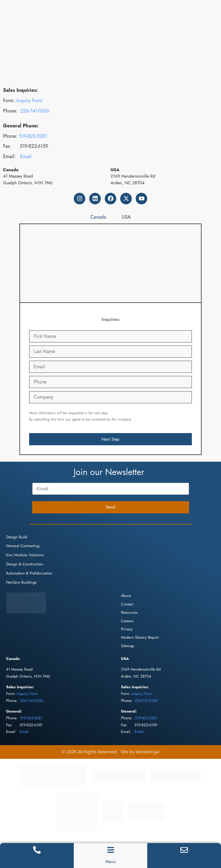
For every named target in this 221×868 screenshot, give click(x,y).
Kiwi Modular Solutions (25, 555)
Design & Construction (25, 564)
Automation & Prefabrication (29, 573)
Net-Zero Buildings (21, 582)
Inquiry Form (29, 101)
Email (26, 156)
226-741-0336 (35, 111)
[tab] (98, 217)
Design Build (17, 537)
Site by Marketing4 (140, 752)
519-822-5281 (33, 136)
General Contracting (23, 546)
